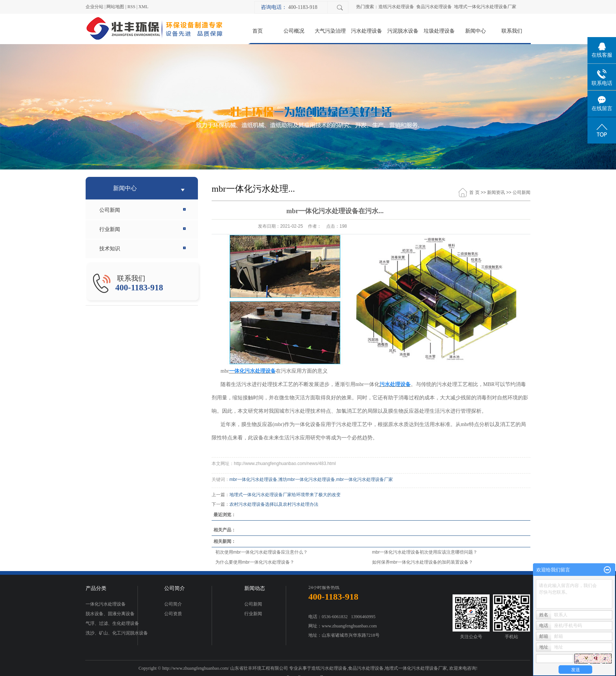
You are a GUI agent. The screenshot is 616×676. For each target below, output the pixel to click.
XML (144, 7)
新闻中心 (476, 31)
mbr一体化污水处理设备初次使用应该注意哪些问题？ (425, 552)
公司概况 (294, 31)
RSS (131, 7)
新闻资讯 (496, 192)
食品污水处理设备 (434, 7)
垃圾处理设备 (439, 31)
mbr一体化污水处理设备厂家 (365, 479)
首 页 (474, 192)
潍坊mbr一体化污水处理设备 (307, 479)
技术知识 (110, 249)
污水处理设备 (367, 31)
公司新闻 (110, 210)
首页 (258, 31)
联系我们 (512, 31)
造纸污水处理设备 (396, 7)
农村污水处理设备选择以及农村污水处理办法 (274, 504)
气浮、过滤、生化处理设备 (112, 623)
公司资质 (173, 614)
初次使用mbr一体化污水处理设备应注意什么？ (261, 552)
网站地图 (115, 7)
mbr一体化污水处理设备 (253, 479)
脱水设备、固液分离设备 (110, 614)
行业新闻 (110, 229)
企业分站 (95, 7)
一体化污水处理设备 (106, 604)
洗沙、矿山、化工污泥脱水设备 (117, 633)
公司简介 (173, 604)
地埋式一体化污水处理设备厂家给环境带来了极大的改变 (285, 495)
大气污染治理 (330, 31)
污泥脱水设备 (403, 31)
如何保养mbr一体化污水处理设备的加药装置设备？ (423, 562)
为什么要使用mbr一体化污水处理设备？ (255, 562)
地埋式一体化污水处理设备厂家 (485, 7)
